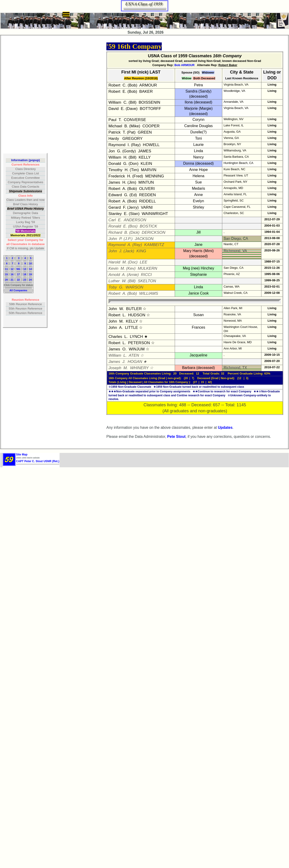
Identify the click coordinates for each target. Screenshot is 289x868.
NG (18, 269)
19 (30, 274)
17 (18, 274)
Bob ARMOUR (184, 65)
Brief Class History (26, 204)
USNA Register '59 (25, 226)
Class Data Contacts (26, 187)
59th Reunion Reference (26, 304)
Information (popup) (25, 160)
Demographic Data (25, 213)
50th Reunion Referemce (26, 313)
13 (25, 269)
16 (12, 274)
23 (25, 280)
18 (25, 274)
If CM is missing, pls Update (25, 248)
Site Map (22, 455)
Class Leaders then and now (26, 200)
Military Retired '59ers (25, 218)
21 (12, 280)
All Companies (18, 290)
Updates (225, 428)
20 (6, 280)
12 (12, 269)
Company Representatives (25, 182)
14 (30, 269)
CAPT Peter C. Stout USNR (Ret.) (38, 461)
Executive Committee (26, 178)
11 (6, 269)
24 (30, 280)
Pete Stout (176, 437)
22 (18, 280)
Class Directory (25, 169)
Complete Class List (25, 173)
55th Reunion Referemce (26, 309)
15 (6, 274)
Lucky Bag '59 (25, 222)
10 (30, 263)
